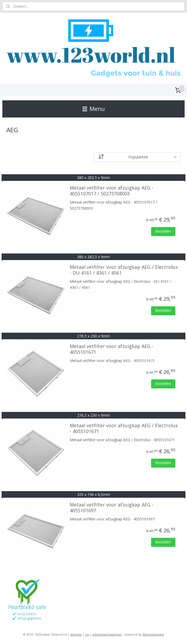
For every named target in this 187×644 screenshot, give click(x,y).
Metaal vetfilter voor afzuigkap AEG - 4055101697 (112, 508)
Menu (94, 109)
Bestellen (163, 231)
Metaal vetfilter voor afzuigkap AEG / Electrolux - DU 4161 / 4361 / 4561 (124, 270)
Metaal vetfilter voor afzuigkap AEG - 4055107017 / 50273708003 (112, 191)
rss (87, 634)
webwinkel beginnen (107, 634)
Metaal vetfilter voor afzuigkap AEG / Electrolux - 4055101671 (124, 429)
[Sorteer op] (137, 157)
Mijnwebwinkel (153, 634)
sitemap (76, 634)
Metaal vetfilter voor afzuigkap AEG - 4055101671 (112, 349)
